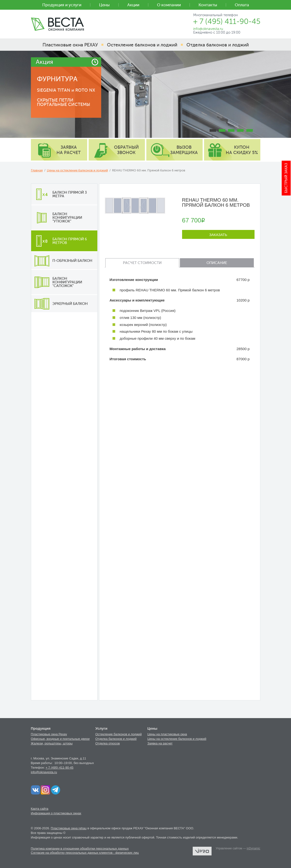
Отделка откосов (108, 743)
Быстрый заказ (286, 178)
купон (242, 150)
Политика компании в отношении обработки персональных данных (80, 849)
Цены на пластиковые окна (167, 734)
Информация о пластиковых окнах (56, 813)
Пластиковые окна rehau (69, 828)
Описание (217, 263)
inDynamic (253, 848)
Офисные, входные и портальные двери (60, 739)
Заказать (218, 235)
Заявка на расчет (160, 743)
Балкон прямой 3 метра (59, 194)
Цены (104, 5)
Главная (37, 170)
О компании (169, 5)
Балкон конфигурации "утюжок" (57, 218)
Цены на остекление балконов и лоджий (77, 170)
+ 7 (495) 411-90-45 (60, 768)
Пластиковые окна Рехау (49, 734)
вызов (184, 150)
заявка (69, 150)
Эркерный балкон (59, 304)
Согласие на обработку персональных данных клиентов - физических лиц (85, 853)
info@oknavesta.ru (44, 772)
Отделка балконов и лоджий (116, 739)
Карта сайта (40, 809)
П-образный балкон (62, 261)
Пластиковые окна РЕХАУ (70, 45)
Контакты (208, 5)
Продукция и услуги (62, 5)
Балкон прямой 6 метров (59, 241)
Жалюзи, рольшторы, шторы (52, 743)
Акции (133, 5)
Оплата (242, 5)
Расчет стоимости (142, 263)
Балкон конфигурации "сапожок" (57, 282)
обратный (126, 150)
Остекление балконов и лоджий (119, 734)
